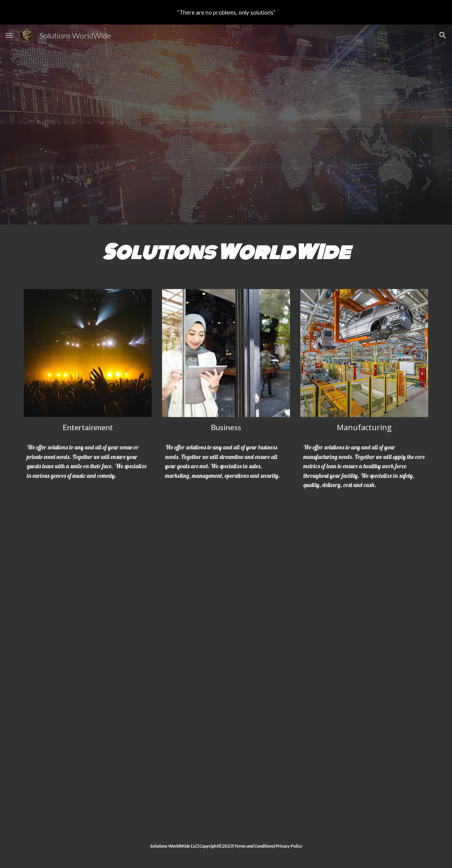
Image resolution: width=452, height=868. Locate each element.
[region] (226, 12)
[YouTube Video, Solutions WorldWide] (226, 668)
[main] (226, 252)
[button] (9, 35)
